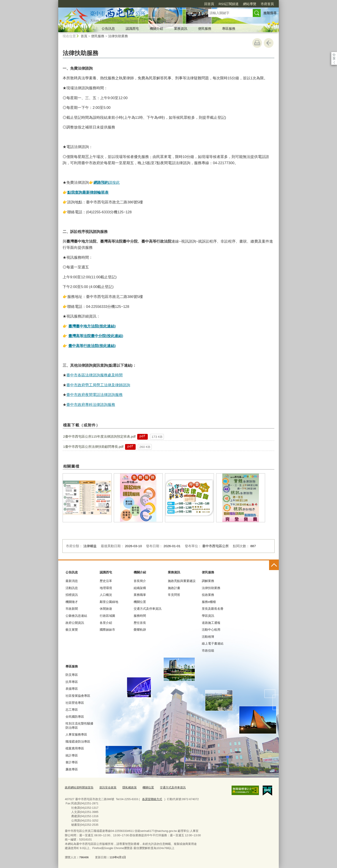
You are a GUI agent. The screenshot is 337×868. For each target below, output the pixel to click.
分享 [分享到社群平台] (334, 55)
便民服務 (205, 29)
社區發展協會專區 (78, 696)
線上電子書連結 (213, 643)
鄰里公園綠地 (109, 602)
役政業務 (208, 595)
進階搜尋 (270, 13)
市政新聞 (72, 609)
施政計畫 (174, 588)
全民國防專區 (75, 717)
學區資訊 (208, 616)
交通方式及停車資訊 (148, 609)
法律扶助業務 (118, 36)
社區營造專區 (75, 703)
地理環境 (106, 588)
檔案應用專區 (75, 748)
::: (56, 2)
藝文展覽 (72, 630)
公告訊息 (108, 29)
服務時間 (140, 616)
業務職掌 (140, 595)
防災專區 (72, 675)
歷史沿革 (106, 581)
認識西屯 (132, 29)
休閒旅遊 (106, 609)
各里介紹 (106, 623)
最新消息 (72, 581)
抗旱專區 (72, 682)
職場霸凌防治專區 (78, 742)
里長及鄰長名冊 (213, 609)
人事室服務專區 (76, 734)
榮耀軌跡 (140, 630)
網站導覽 (250, 4)
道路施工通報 (211, 623)
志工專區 (72, 710)
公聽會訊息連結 (76, 616)
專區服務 (229, 29)
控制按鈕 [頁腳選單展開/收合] (274, 565)
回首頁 (209, 4)
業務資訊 (181, 29)
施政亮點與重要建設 (182, 581)
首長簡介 (140, 581)
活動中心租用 (211, 630)
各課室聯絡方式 (152, 799)
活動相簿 (208, 637)
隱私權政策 (130, 787)
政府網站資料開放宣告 (79, 787)
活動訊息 (72, 588)
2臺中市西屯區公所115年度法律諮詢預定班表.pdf (99, 436)
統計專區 (72, 755)
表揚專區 (72, 689)
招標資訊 (72, 595)
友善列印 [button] (257, 43)
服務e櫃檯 (209, 602)
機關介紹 (156, 29)
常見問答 (174, 595)
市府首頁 (267, 4)
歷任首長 (140, 623)
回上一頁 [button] (269, 43)
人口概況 (106, 595)
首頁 (84, 36)
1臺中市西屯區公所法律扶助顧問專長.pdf (93, 447)
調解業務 (208, 581)
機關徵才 (72, 602)
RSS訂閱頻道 (229, 4)
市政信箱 (208, 651)
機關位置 (140, 602)
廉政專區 (72, 769)
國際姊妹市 (107, 630)
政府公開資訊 (75, 623)
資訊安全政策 (108, 787)
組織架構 (140, 588)
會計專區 (72, 762)
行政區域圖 (107, 616)
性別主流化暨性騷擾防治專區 (79, 725)
